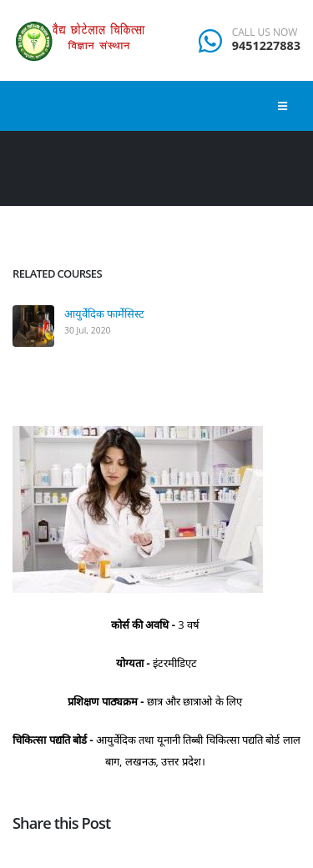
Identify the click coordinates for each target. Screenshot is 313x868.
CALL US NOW (265, 33)
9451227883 (266, 45)
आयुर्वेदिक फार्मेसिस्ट (104, 314)
